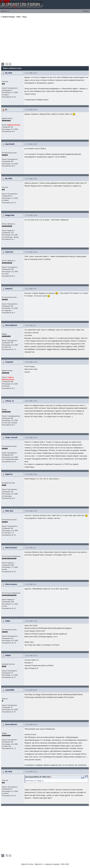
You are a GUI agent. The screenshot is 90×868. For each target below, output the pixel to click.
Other (19, 17)
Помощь (86, 11)
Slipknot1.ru (5, 11)
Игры (25, 17)
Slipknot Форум (9, 17)
